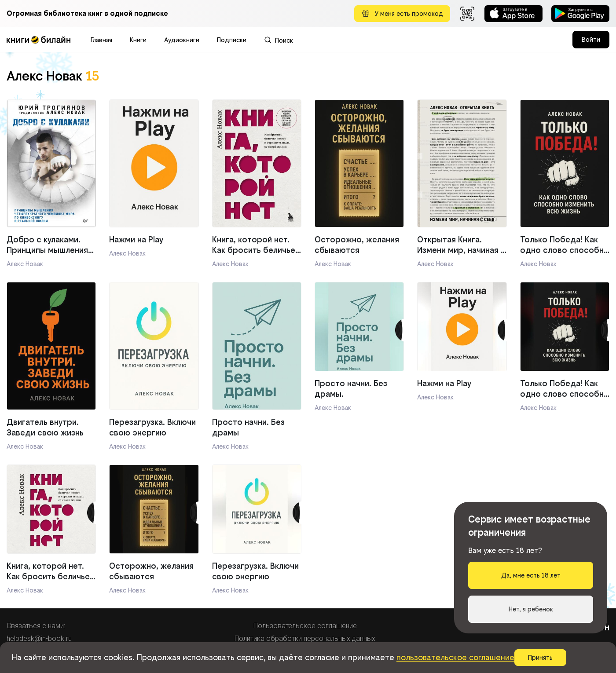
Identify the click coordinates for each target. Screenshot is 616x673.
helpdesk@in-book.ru (39, 638)
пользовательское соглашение (455, 657)
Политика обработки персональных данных (305, 638)
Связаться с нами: (36, 626)
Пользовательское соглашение (305, 626)
